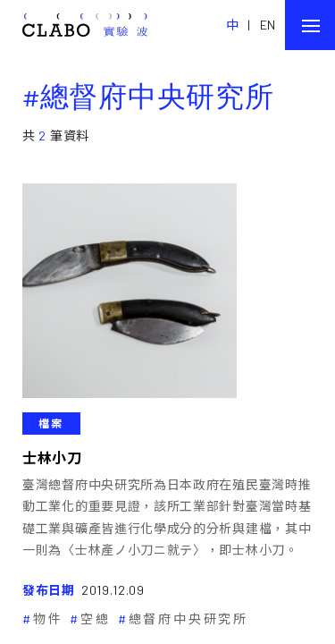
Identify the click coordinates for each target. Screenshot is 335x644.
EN (268, 25)
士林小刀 (52, 458)
